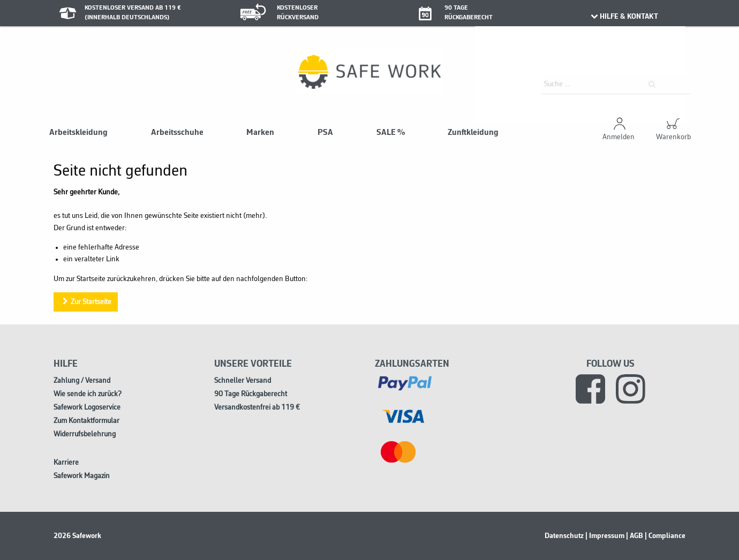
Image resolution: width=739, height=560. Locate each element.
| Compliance (665, 536)
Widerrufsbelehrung (85, 434)
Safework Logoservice (87, 408)
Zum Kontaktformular (86, 421)
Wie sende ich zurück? (88, 394)
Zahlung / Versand (82, 381)
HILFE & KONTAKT (624, 17)
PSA (325, 133)
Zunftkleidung (473, 133)
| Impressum (605, 536)
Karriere (66, 463)
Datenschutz (564, 536)
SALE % (391, 133)
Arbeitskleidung (78, 133)
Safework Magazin (82, 476)
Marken (260, 133)
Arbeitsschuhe (177, 133)
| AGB (635, 536)
